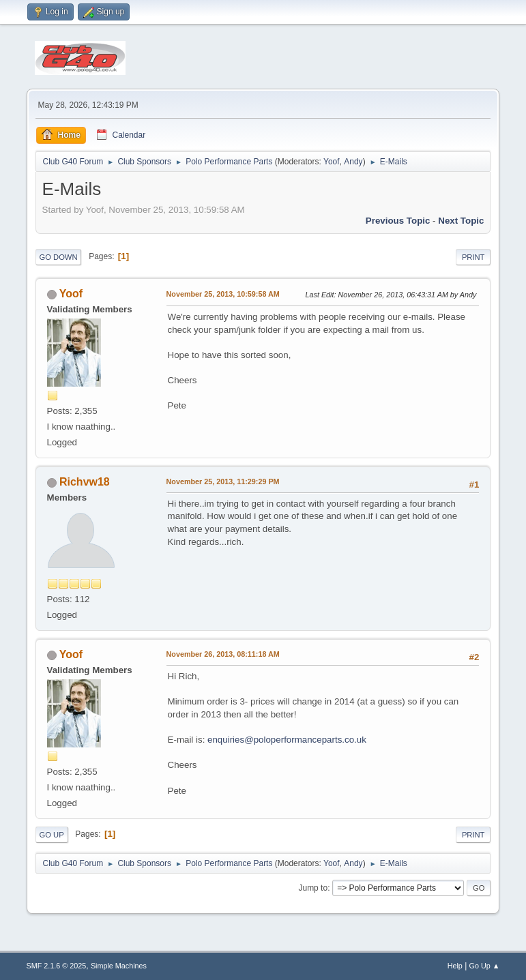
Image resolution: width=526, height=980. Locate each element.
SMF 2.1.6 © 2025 (57, 966)
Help (455, 966)
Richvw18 (85, 482)
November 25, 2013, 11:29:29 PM (223, 481)
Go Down (59, 257)
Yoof (332, 162)
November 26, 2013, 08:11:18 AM (223, 654)
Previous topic (398, 221)
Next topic (461, 221)
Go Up (52, 835)
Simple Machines (119, 966)
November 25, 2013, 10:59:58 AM (223, 294)
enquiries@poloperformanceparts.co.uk (287, 740)
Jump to (313, 888)
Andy (353, 162)
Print (473, 257)
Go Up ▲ (485, 966)
